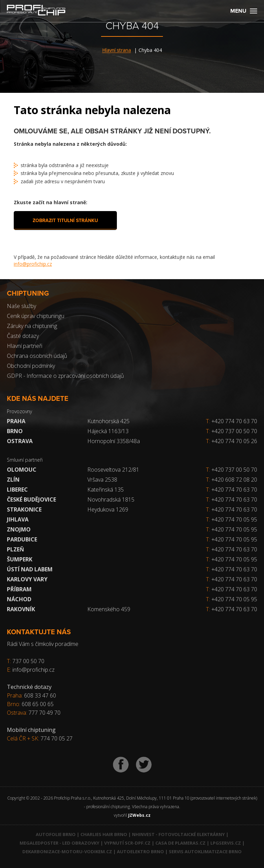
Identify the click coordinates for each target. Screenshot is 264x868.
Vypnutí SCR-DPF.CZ (127, 843)
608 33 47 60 (40, 695)
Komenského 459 (109, 609)
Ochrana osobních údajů (37, 356)
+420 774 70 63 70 (232, 421)
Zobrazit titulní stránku (65, 221)
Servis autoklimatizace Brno (205, 851)
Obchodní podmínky (31, 366)
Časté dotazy (23, 336)
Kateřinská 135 (106, 490)
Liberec (17, 490)
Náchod (19, 599)
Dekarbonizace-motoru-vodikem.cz (67, 851)
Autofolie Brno (56, 834)
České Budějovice (31, 499)
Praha (16, 421)
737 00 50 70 (28, 661)
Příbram (19, 589)
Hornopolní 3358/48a (114, 441)
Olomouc (22, 470)
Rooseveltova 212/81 (113, 470)
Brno (15, 431)
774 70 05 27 (57, 738)
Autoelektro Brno (140, 851)
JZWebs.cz (139, 815)
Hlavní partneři (25, 346)
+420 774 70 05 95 (234, 519)
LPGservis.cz (226, 843)
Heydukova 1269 (108, 509)
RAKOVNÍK (21, 609)
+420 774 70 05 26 (232, 441)
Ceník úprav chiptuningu (36, 316)
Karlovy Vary (27, 579)
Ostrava (20, 441)
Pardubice (22, 539)
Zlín (13, 480)
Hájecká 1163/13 (108, 431)
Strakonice (24, 509)
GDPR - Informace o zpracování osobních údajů (65, 376)
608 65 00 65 (38, 704)
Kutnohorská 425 (108, 421)
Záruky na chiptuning (32, 326)
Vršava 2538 (102, 480)
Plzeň (15, 549)
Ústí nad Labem (30, 569)
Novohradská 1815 (111, 499)
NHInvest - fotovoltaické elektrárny (178, 834)
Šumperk (20, 559)
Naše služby (21, 306)
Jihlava (18, 519)
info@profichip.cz (33, 264)
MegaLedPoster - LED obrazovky (59, 843)
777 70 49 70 (45, 713)
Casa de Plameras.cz (180, 843)
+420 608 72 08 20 (234, 480)
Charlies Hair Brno (104, 834)
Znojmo (19, 529)
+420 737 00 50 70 (232, 431)
